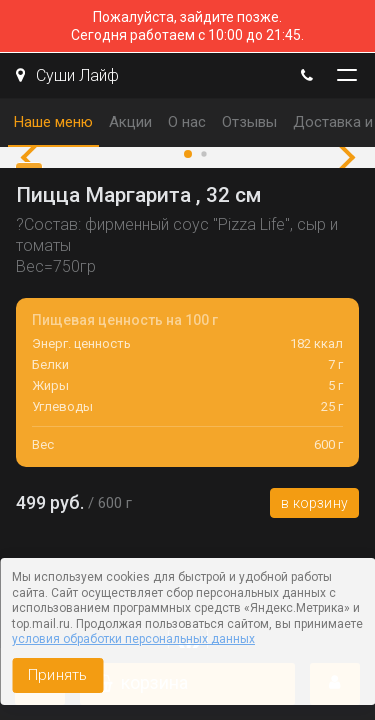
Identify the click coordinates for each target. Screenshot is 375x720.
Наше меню (53, 122)
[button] (35, 158)
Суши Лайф (67, 75)
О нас (187, 122)
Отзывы (249, 122)
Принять (57, 675)
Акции (130, 122)
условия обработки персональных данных (133, 639)
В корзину (314, 503)
